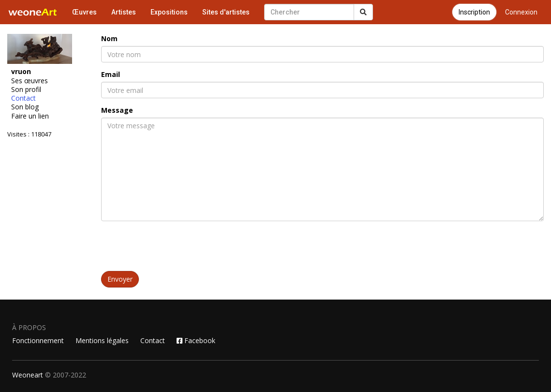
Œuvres (84, 12)
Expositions (169, 12)
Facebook (196, 340)
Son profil (26, 90)
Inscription (474, 12)
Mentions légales (102, 340)
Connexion (521, 12)
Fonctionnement (38, 340)
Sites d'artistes (226, 12)
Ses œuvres (30, 81)
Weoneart (28, 375)
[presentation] (175, 247)
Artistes (124, 12)
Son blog (25, 107)
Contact (23, 98)
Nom (109, 38)
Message (117, 110)
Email (111, 74)
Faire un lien (30, 116)
